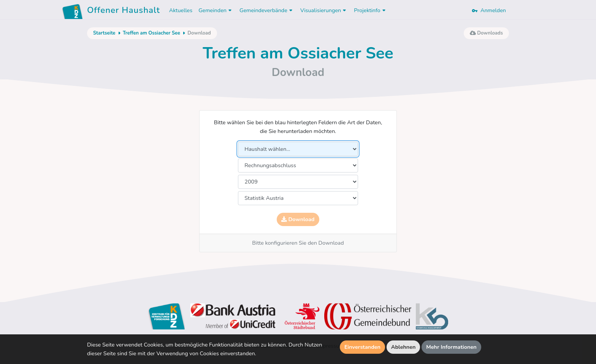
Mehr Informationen (451, 347)
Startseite (104, 33)
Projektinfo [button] (370, 10)
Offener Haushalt (124, 11)
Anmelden (489, 10)
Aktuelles (181, 10)
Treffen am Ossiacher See (151, 33)
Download (298, 219)
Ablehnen (403, 347)
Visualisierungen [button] (324, 10)
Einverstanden (362, 347)
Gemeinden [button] (216, 10)
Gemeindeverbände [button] (267, 10)
